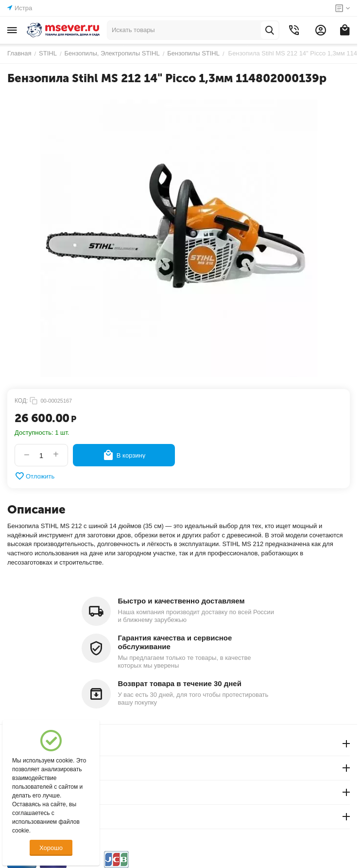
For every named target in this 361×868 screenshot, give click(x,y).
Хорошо (51, 848)
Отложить (34, 476)
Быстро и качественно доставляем (181, 601)
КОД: (21, 401)
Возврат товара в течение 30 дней (180, 683)
